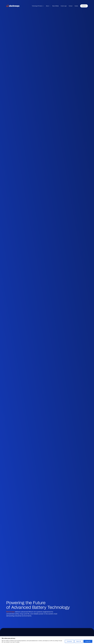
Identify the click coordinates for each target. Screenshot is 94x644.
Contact (71, 6)
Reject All (79, 641)
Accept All (88, 641)
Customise (69, 641)
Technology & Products (38, 6)
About (48, 6)
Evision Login (64, 6)
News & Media (55, 6)
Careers (76, 6)
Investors (84, 6)
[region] (47, 640)
